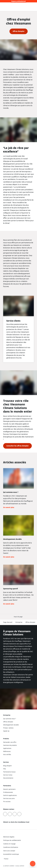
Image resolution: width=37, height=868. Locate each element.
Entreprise (19, 622)
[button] (19, 617)
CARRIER (22, 866)
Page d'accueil (8, 622)
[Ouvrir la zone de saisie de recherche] (31, 7)
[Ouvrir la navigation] (34, 7)
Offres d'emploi (30, 622)
